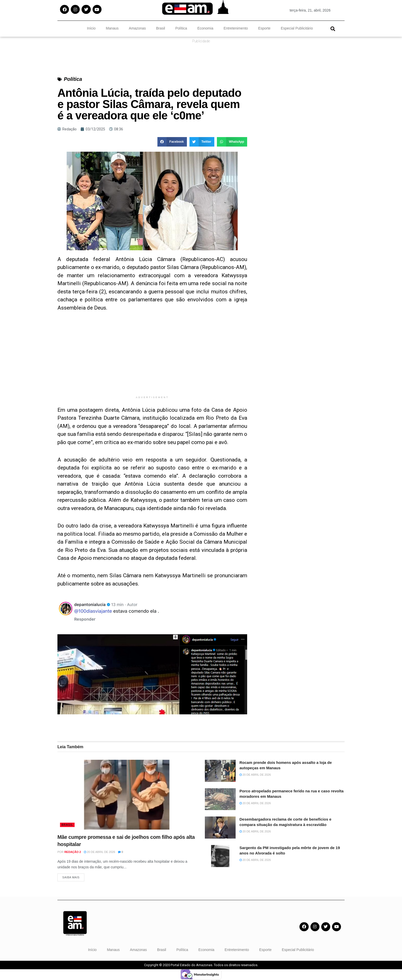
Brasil (161, 28)
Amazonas (137, 28)
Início (91, 28)
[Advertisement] (152, 357)
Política (181, 28)
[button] (333, 29)
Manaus (112, 28)
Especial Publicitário (297, 28)
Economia (205, 28)
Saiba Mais (71, 878)
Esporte (264, 28)
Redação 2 (73, 852)
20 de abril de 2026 (99, 852)
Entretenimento (236, 28)
